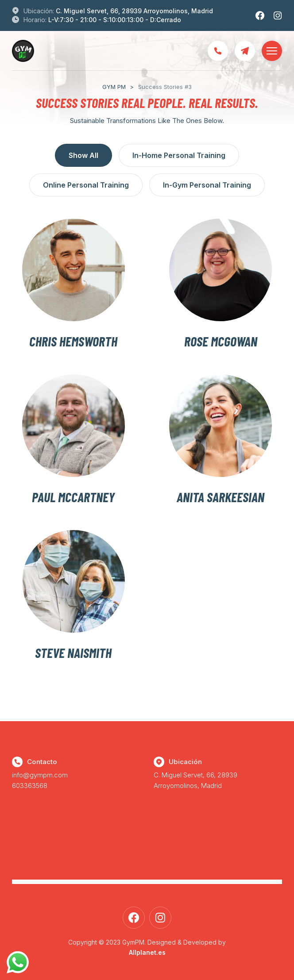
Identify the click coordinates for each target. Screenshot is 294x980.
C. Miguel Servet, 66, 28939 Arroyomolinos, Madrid (134, 11)
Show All (83, 155)
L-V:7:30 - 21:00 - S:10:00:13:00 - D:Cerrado (115, 20)
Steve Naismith (73, 653)
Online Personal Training (86, 185)
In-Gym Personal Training (207, 185)
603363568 (30, 786)
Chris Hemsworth (73, 341)
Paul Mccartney (73, 497)
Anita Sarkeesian (220, 497)
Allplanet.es (147, 952)
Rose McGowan (221, 341)
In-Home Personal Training (179, 155)
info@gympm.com (40, 775)
